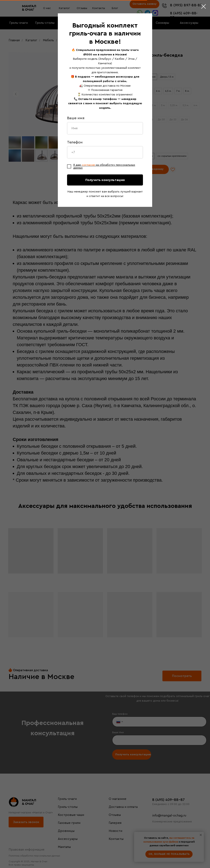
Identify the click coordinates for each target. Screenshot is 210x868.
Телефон (75, 142)
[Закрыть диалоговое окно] (204, 6)
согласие (89, 165)
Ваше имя (76, 118)
